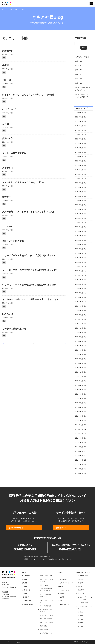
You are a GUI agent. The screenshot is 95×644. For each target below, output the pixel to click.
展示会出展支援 (44, 629)
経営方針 (62, 593)
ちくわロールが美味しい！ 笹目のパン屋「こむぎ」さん (30, 299)
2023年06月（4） (81, 245)
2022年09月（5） (81, 280)
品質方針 (81, 612)
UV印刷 (80, 586)
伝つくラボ (25, 597)
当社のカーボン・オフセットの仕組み (85, 598)
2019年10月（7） (81, 434)
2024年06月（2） (81, 196)
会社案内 (60, 586)
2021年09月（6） (81, 333)
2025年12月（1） (81, 126)
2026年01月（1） (81, 121)
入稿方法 (81, 579)
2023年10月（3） (81, 227)
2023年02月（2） (81, 258)
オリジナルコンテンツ (29, 604)
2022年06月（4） (81, 293)
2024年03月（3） (81, 205)
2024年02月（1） (81, 209)
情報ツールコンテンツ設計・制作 (47, 580)
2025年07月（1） (81, 148)
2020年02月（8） (81, 416)
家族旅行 (6, 197)
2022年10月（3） (81, 275)
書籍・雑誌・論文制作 (46, 619)
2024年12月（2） (81, 170)
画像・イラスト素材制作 (47, 622)
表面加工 (81, 616)
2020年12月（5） (81, 372)
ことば (6, 124)
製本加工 (81, 623)
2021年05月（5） (81, 350)
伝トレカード (63, 576)
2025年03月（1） (81, 161)
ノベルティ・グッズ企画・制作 (46, 611)
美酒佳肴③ (7, 138)
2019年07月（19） (81, 447)
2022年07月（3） (81, 289)
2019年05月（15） (81, 456)
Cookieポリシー (27, 642)
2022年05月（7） (81, 297)
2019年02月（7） (81, 469)
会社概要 (62, 597)
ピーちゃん (8, 226)
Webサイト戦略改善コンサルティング (47, 595)
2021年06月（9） (81, 346)
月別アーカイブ (81, 108)
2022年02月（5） (81, 311)
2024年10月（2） (81, 179)
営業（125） (79, 70)
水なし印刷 (81, 593)
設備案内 (81, 583)
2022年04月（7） (81, 302)
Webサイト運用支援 (45, 606)
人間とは (7, 80)
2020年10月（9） (81, 381)
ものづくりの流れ (83, 576)
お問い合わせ (26, 590)
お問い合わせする (16, 528)
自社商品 (60, 572)
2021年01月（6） (81, 368)
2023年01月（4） (81, 262)
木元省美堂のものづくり (83, 572)
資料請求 (25, 586)
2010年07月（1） (81, 473)
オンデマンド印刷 (83, 603)
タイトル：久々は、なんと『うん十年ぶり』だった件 (28, 95)
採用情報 (25, 583)
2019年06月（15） (81, 451)
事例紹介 (25, 579)
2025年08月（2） (81, 143)
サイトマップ (5, 642)
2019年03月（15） (81, 464)
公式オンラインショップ (66, 583)
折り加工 (81, 619)
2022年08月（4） (81, 284)
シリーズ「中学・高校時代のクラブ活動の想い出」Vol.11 (30, 255)
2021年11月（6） (81, 324)
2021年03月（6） (81, 359)
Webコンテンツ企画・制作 (47, 601)
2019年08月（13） (81, 442)
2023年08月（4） (81, 236)
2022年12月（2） (81, 267)
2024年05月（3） (81, 201)
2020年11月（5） (81, 376)
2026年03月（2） (81, 117)
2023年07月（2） (81, 240)
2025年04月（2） (81, 157)
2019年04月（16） (81, 460)
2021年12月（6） (81, 319)
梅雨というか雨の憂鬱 (13, 241)
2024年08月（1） (81, 187)
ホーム (4, 9)
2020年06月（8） (81, 398)
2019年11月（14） (81, 429)
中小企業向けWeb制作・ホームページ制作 (47, 590)
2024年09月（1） (81, 183)
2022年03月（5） (81, 306)
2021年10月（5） (81, 328)
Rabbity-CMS (63, 579)
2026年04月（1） (81, 113)
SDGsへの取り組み (65, 604)
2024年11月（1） (81, 174)
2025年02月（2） (81, 165)
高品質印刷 (81, 590)
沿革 (61, 601)
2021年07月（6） (81, 341)
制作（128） (79, 74)
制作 (4, 58)
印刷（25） (79, 61)
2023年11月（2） (81, 223)
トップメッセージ (65, 590)
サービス (41, 572)
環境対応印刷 (44, 626)
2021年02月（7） (81, 363)
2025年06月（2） (81, 152)
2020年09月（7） (81, 385)
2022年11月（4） (81, 271)
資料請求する (61, 528)
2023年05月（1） (81, 249)
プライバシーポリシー (16, 642)
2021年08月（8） (81, 337)
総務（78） (79, 83)
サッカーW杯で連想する (14, 153)
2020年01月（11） (81, 420)
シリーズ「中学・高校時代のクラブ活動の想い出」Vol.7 (29, 270)
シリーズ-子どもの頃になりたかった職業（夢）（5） (83, 97)
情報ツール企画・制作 (46, 576)
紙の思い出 (8, 314)
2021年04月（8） (81, 355)
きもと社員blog (14, 9)
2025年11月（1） (81, 130)
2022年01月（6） (81, 315)
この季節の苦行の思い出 (14, 329)
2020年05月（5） (81, 403)
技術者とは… (9, 168)
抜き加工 (81, 626)
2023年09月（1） (81, 231)
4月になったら (9, 109)
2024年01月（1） (81, 214)
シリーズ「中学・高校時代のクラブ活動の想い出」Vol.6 (29, 285)
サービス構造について (46, 633)
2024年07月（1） (81, 192)
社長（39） (79, 79)
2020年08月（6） (81, 390)
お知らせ (25, 593)
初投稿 (5, 65)
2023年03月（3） (81, 253)
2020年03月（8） (81, 412)
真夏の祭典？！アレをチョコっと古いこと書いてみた (28, 212)
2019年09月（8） (81, 438)
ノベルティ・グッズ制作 (47, 615)
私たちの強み (26, 576)
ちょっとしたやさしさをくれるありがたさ (23, 182)
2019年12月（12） (81, 425)
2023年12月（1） (81, 218)
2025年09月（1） (81, 139)
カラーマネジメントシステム (85, 607)
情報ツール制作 (44, 585)
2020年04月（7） (81, 407)
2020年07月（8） (81, 394)
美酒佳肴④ (7, 51)
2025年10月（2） (81, 135)
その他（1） (79, 65)
